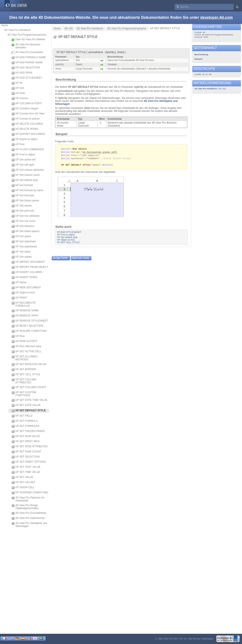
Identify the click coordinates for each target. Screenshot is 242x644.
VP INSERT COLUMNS (27, 272)
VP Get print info (23, 211)
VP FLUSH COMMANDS (28, 150)
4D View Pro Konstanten (27, 52)
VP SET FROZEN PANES (28, 431)
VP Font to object (23, 155)
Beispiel (61, 134)
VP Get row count (23, 221)
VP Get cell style (23, 165)
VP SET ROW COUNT (26, 452)
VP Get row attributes (26, 216)
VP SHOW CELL (23, 488)
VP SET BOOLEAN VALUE (29, 364)
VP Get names (22, 206)
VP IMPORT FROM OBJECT (30, 267)
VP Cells (18, 93)
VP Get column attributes (28, 170)
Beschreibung (66, 79)
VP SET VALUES (23, 482)
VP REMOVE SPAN (25, 316)
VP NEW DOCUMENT (26, 288)
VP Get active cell (23, 160)
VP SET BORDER (24, 370)
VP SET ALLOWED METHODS (24, 358)
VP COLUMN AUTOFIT (27, 104)
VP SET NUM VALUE (26, 436)
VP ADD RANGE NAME (27, 63)
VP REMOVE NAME (25, 311)
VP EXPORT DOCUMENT (28, 134)
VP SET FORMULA (24, 421)
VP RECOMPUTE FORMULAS (24, 304)
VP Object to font (23, 293)
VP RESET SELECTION (27, 326)
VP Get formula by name (27, 191)
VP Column (20, 98)
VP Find (18, 144)
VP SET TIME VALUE (26, 472)
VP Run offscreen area (26, 347)
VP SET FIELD (22, 416)
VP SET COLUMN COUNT (29, 387)
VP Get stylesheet (24, 242)
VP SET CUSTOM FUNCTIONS (24, 394)
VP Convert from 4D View (28, 114)
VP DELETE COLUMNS (27, 124)
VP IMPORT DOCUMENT (28, 262)
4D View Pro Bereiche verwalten (26, 46)
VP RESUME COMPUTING (29, 331)
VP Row (18, 336)
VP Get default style (25, 180)
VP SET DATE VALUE (26, 405)
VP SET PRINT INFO (25, 442)
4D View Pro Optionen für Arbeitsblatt (28, 499)
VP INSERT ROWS (24, 277)
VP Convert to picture (26, 119)
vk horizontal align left (100, 152)
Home (4, 25)
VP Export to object (24, 139)
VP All (17, 83)
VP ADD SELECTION (26, 68)
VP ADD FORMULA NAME (29, 58)
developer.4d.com (216, 17)
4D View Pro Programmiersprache (27, 35)
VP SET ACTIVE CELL (26, 352)
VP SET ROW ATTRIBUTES (29, 447)
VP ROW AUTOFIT (24, 341)
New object (80, 149)
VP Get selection (23, 226)
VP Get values (22, 257)
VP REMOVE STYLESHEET (30, 321)
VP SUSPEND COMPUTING (30, 493)
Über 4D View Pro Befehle (28, 40)
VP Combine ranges (25, 109)
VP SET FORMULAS (25, 426)
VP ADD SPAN (22, 73)
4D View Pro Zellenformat (28, 518)
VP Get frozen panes (25, 201)
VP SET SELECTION (26, 457)
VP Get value (21, 252)
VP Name (19, 283)
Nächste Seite (80, 259)
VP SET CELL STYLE (26, 375)
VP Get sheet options (25, 231)
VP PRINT (19, 298)
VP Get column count (25, 175)
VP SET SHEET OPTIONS (29, 462)
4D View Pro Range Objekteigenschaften (25, 507)
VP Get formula (22, 185)
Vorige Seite (60, 259)
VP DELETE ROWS (25, 129)
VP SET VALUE (22, 477)
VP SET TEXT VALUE (26, 467)
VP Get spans (21, 237)
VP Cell (18, 88)
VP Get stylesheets (24, 247)
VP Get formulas (23, 196)
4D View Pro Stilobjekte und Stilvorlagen (29, 525)
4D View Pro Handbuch (18, 30)
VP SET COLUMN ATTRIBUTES (24, 381)
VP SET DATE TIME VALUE (29, 400)
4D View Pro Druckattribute (29, 513)
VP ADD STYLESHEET (27, 78)
